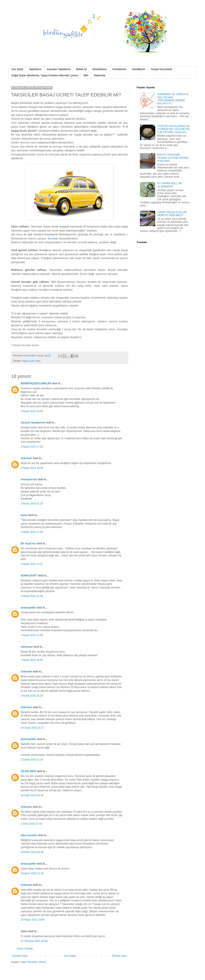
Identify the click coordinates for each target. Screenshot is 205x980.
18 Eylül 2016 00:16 (32, 795)
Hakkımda (100, 75)
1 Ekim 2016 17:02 (31, 824)
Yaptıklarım (35, 69)
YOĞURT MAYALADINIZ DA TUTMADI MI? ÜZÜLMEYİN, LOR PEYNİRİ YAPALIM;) (174, 129)
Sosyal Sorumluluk (162, 69)
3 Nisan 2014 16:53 (32, 411)
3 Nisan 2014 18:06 (32, 468)
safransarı (27, 647)
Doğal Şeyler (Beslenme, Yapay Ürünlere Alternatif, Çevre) (45, 75)
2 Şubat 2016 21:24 (32, 760)
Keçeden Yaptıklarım (59, 69)
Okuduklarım (100, 69)
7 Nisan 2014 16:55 (32, 660)
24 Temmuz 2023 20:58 (34, 941)
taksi (38, 361)
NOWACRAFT (29, 576)
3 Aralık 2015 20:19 (32, 696)
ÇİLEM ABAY (29, 771)
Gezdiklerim (138, 69)
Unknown (26, 458)
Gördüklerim (119, 69)
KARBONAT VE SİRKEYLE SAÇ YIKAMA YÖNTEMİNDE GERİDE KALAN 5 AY (173, 99)
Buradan (53, 238)
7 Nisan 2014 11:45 (32, 635)
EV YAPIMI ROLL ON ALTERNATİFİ (170, 185)
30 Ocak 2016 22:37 (32, 728)
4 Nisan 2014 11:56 (32, 532)
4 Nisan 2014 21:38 (32, 596)
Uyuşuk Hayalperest (33, 423)
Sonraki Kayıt (20, 956)
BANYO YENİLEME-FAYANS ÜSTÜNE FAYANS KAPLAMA (173, 158)
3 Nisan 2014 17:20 (32, 447)
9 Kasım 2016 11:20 (32, 873)
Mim (86, 75)
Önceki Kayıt (119, 956)
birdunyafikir (29, 608)
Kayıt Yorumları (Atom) (33, 962)
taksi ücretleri (29, 835)
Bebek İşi (81, 69)
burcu (24, 515)
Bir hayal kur (29, 544)
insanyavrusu (29, 479)
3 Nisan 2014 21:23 (32, 504)
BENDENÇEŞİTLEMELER (36, 383)
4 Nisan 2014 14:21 (32, 564)
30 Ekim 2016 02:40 (32, 852)
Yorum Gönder (25, 949)
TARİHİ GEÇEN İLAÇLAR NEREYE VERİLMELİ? (172, 214)
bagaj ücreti (28, 361)
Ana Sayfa (17, 69)
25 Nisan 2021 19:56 (33, 920)
